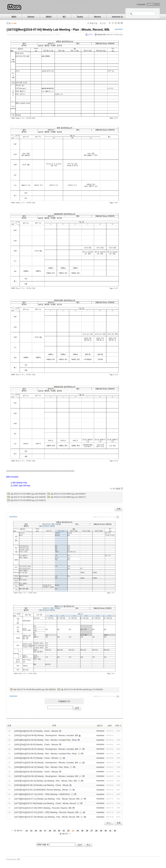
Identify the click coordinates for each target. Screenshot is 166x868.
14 (31, 831)
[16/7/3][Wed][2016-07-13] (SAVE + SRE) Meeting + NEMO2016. (42, 794)
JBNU (49, 17)
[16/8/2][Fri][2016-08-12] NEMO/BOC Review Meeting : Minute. (41, 790)
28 (96, 831)
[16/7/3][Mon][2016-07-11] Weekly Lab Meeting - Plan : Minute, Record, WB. (47, 799)
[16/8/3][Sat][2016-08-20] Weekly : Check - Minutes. (37, 772)
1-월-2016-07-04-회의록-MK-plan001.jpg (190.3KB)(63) (34, 689)
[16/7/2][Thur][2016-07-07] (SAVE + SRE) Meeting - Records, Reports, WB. (47, 812)
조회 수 (118, 726)
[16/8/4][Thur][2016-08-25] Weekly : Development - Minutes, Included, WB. (46, 763)
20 (59, 831)
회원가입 (94, 23)
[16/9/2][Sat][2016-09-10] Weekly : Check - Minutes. (37, 731)
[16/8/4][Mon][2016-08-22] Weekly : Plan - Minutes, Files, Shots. (42, 767)
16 (40, 831)
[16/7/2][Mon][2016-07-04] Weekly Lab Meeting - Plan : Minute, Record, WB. (58, 30)
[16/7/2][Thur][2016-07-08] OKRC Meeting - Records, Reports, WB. (43, 808)
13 (27, 831)
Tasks (80, 17)
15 (36, 831)
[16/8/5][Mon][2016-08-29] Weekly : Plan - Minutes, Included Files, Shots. (46, 754)
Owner (31, 17)
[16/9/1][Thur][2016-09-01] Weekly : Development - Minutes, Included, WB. (46, 749)
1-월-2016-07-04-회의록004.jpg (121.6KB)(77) (68, 497)
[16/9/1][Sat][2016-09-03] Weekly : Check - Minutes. (37, 745)
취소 (89, 845)
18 (50, 831)
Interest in (117, 17)
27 (92, 831)
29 (101, 831)
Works (98, 17)
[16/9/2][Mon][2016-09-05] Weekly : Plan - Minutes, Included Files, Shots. (46, 740)
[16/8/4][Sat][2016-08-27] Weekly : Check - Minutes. (37, 758)
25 (82, 831)
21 (64, 831)
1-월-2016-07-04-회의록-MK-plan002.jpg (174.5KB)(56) (81, 689)
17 (45, 831)
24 (78, 831)
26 (87, 831)
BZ (64, 17)
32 (115, 831)
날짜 (110, 726)
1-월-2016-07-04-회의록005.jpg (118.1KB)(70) (28, 500)
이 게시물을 (115, 489)
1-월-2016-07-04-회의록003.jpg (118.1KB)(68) (28, 497)
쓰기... (109, 823)
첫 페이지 (18, 831)
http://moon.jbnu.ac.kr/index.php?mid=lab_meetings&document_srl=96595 (34, 34)
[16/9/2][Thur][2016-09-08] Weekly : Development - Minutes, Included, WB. (46, 735)
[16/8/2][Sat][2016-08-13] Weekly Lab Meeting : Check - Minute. (42, 785)
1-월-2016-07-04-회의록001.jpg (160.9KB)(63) (28, 494)
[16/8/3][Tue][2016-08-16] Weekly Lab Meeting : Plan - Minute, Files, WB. (46, 781)
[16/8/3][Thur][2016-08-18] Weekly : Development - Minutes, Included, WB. (46, 776)
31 (110, 831)
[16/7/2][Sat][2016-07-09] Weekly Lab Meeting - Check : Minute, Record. (45, 803)
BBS (14, 17)
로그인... (104, 23)
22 (68, 831)
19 (54, 831)
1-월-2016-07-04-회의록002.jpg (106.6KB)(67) (68, 494)
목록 (119, 509)
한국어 (151, 4)
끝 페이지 (64, 834)
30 (106, 831)
